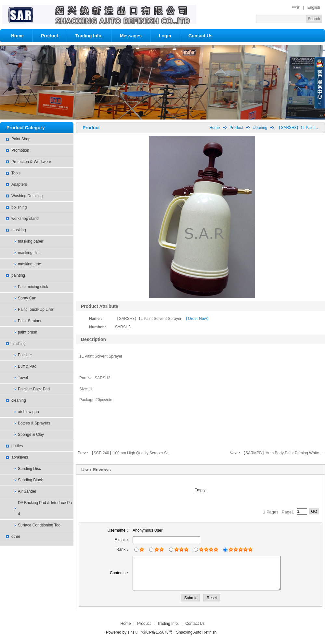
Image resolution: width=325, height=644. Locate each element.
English (314, 7)
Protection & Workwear (31, 162)
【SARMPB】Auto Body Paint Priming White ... (282, 453)
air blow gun (28, 412)
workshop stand (25, 219)
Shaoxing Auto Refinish (196, 632)
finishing (19, 344)
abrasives (20, 457)
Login (165, 36)
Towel (23, 378)
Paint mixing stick (33, 287)
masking (19, 230)
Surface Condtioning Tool (40, 525)
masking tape (29, 264)
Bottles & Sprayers (34, 423)
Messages (131, 36)
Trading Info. (89, 36)
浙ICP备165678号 (157, 632)
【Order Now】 (197, 319)
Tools (16, 173)
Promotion (20, 150)
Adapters (19, 184)
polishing (19, 207)
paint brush (27, 332)
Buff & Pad (27, 366)
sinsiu (133, 632)
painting (18, 275)
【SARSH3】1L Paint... (297, 128)
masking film (29, 253)
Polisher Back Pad (34, 389)
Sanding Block (30, 480)
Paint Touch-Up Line (35, 309)
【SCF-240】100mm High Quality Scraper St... (130, 453)
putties (17, 446)
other (16, 537)
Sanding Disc (29, 469)
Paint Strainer (30, 321)
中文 (296, 7)
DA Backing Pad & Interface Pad (45, 508)
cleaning (19, 400)
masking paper (31, 241)
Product (50, 36)
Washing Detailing (27, 196)
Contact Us (201, 36)
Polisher (25, 355)
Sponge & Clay (31, 435)
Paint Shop (21, 139)
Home (17, 36)
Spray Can (27, 298)
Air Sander (27, 491)
